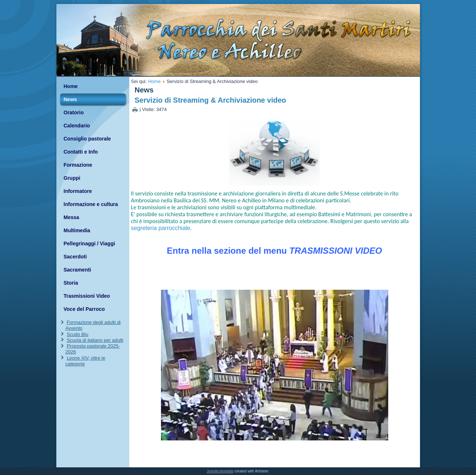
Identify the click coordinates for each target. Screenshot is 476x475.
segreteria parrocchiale (161, 228)
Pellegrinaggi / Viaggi (89, 244)
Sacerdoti (75, 257)
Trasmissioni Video (87, 296)
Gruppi (72, 178)
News (70, 99)
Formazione (78, 165)
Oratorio (74, 112)
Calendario (77, 126)
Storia (71, 283)
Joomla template (220, 471)
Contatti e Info (81, 152)
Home (71, 86)
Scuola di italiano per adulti (95, 340)
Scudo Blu (77, 334)
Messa (72, 217)
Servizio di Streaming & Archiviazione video (211, 100)
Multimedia (77, 230)
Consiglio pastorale (87, 139)
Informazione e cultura (91, 204)
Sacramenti (77, 270)
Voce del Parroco (84, 309)
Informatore (78, 191)
